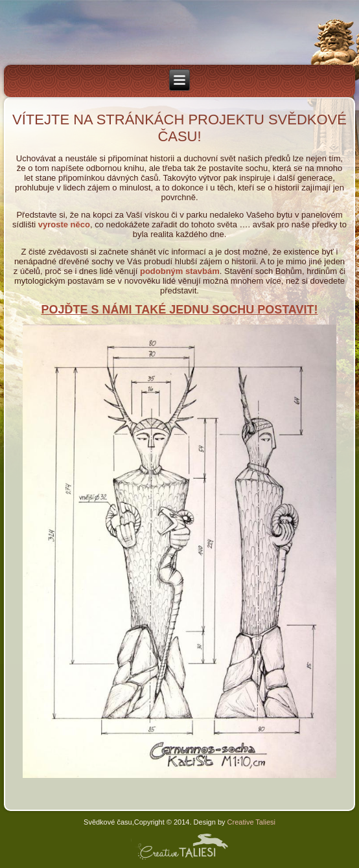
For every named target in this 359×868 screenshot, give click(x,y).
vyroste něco (64, 224)
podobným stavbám (180, 271)
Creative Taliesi (250, 822)
